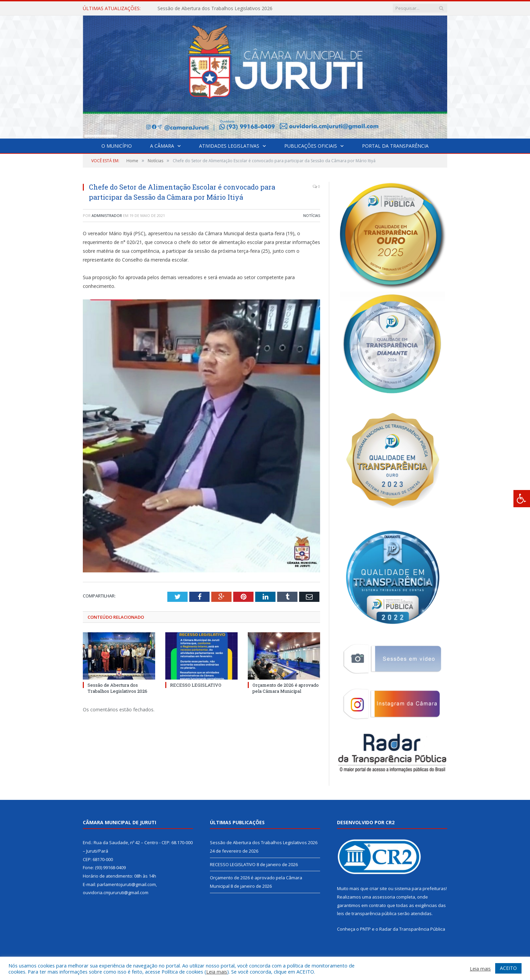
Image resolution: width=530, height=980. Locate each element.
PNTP (365, 929)
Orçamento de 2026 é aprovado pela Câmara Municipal (286, 688)
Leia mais (217, 972)
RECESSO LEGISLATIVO (196, 685)
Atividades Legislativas (229, 146)
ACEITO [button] (508, 968)
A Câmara (162, 146)
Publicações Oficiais (311, 146)
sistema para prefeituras (420, 888)
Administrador (107, 215)
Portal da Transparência (395, 146)
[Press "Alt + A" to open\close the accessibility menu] (522, 499)
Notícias (312, 215)
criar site (378, 888)
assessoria (384, 897)
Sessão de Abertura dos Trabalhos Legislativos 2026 (215, 8)
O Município (117, 146)
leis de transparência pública (367, 913)
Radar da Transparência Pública (412, 929)
